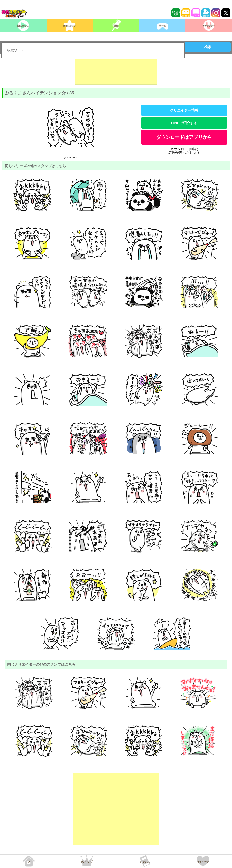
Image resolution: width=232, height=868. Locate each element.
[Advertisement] (116, 72)
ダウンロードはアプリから (184, 137)
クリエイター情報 (184, 110)
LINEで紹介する (184, 123)
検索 (208, 47)
